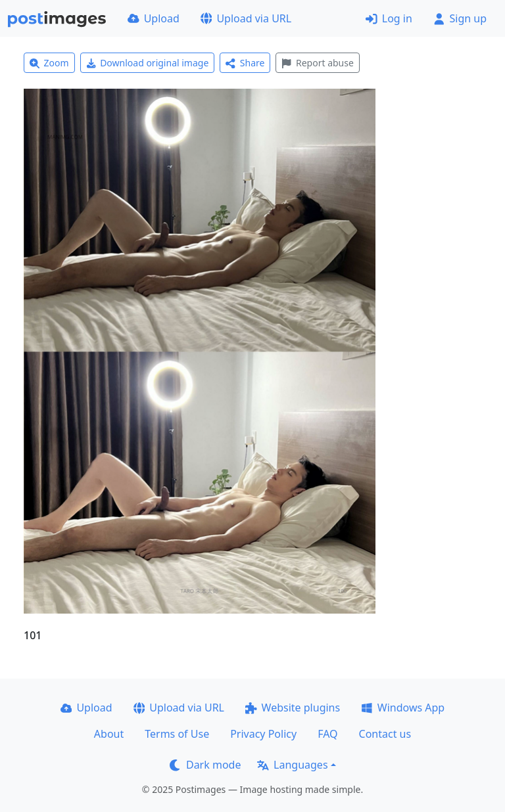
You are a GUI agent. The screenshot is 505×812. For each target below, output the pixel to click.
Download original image (148, 63)
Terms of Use (177, 734)
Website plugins (293, 708)
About (109, 734)
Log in (389, 18)
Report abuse (317, 63)
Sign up (460, 18)
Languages (292, 765)
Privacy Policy (263, 734)
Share (245, 63)
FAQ (327, 734)
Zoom (49, 63)
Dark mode (205, 765)
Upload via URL (246, 18)
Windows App (403, 708)
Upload (154, 18)
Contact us (385, 734)
